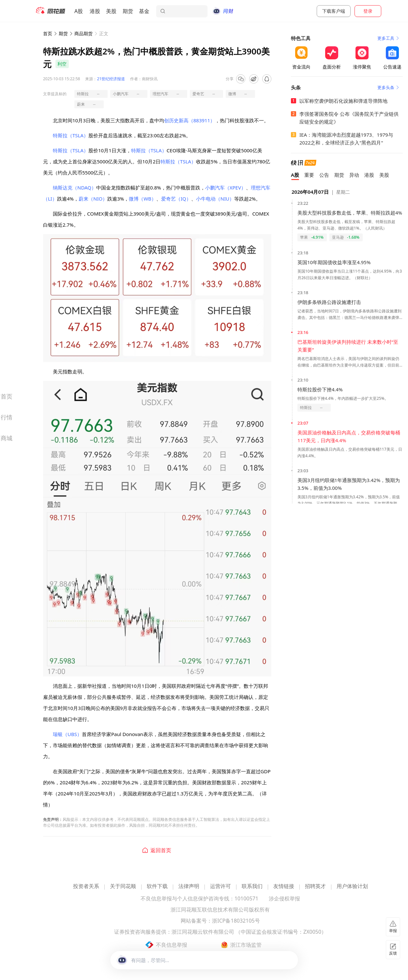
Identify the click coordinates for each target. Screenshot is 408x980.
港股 (95, 11)
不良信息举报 (172, 945)
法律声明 (189, 887)
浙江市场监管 (246, 945)
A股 (79, 11)
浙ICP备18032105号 (236, 921)
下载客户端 (334, 11)
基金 (144, 11)
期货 (128, 11)
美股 (111, 11)
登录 (368, 11)
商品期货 (83, 33)
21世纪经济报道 (111, 79)
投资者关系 (86, 887)
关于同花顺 (123, 887)
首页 (48, 33)
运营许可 (220, 887)
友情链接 (284, 887)
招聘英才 (315, 887)
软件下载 (157, 887)
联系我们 (252, 887)
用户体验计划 (352, 887)
